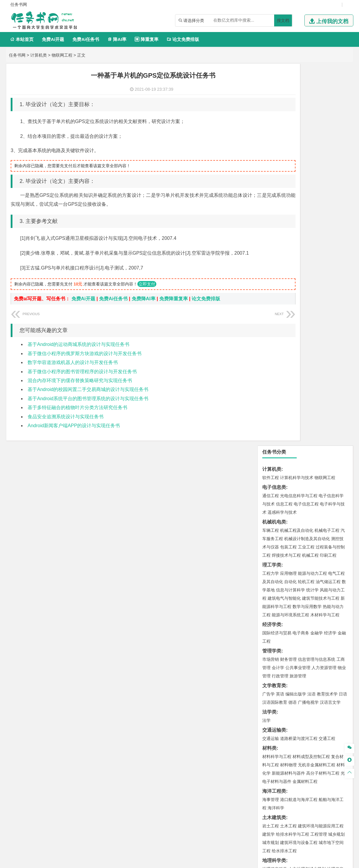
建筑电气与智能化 (284, 216)
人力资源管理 (324, 286)
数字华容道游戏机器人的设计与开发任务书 (73, 362)
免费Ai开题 (53, 39)
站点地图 (267, 861)
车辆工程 (271, 149)
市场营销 (271, 277)
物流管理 (288, 575)
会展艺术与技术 (303, 644)
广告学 (269, 312)
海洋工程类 (274, 409)
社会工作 (297, 679)
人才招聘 (287, 806)
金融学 (317, 251)
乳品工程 (294, 609)
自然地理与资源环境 (308, 495)
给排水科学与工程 (293, 452)
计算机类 (39, 55)
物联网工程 (62, 55)
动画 (342, 636)
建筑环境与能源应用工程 (321, 444)
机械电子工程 (327, 149)
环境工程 (271, 522)
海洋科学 (276, 426)
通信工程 (271, 114)
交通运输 (271, 357)
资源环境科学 (288, 530)
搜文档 (283, 20)
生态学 (274, 705)
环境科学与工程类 (281, 513)
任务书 (269, 764)
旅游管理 (298, 294)
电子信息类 (274, 105)
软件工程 (271, 96)
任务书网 (17, 55)
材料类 (269, 366)
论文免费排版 (183, 39)
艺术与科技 (329, 644)
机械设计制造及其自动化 (307, 157)
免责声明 (256, 814)
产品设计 (310, 636)
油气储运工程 (328, 200)
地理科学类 (274, 479)
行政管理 (280, 294)
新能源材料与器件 (288, 391)
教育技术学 (327, 312)
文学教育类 (274, 304)
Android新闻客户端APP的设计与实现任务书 (74, 426)
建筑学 (269, 452)
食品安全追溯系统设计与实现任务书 (66, 417)
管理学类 (272, 269)
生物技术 (336, 593)
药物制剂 (310, 601)
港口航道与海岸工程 (299, 418)
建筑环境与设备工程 (299, 461)
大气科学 (280, 495)
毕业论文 (272, 724)
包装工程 (288, 165)
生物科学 (339, 609)
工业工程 (306, 165)
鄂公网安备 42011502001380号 (226, 861)
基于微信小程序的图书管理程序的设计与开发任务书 (82, 372)
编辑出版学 (296, 312)
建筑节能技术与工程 (321, 216)
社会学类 (272, 670)
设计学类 (272, 627)
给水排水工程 (284, 469)
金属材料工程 (305, 400)
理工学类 (272, 183)
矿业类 (269, 540)
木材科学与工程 (325, 233)
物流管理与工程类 (281, 566)
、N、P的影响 (277, 715)
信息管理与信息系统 (317, 277)
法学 (266, 339)
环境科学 (288, 522)
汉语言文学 (330, 320)
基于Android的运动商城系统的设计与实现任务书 (78, 344)
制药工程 (319, 593)
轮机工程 (306, 200)
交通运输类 (274, 348)
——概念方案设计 (281, 773)
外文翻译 (272, 754)
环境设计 (271, 636)
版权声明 (319, 806)
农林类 (269, 688)
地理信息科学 (275, 487)
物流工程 (271, 575)
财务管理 (288, 277)
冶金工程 (284, 556)
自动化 (290, 200)
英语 (280, 312)
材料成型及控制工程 (311, 375)
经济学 (330, 251)
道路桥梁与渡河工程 (299, 357)
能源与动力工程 (312, 192)
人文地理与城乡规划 (307, 487)
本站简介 (256, 806)
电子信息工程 (306, 122)
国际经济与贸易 (277, 251)
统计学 (312, 208)
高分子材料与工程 (323, 391)
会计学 (278, 286)
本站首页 (22, 39)
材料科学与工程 (277, 375)
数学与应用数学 (307, 225)
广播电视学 (308, 320)
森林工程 (325, 697)
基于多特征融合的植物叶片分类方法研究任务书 (77, 407)
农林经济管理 (294, 697)
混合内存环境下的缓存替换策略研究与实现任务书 (80, 380)
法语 (312, 312)
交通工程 (327, 357)
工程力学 (271, 192)
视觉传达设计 (275, 644)
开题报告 (272, 734)
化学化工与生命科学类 (286, 584)
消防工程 (332, 548)
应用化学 (301, 593)
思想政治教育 (275, 679)
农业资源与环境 (296, 705)
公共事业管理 (298, 286)
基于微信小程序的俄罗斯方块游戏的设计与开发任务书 (85, 354)
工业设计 (328, 636)
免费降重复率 (174, 299)
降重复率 (146, 39)
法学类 (269, 330)
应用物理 (288, 192)
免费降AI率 (144, 299)
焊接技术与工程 (286, 173)
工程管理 (319, 452)
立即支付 (147, 284)
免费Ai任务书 (86, 39)
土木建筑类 (274, 436)
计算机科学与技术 (297, 96)
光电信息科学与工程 (299, 114)
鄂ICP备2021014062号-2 (171, 861)
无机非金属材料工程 (317, 383)
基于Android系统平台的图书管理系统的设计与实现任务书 (88, 399)
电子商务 (301, 251)
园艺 (266, 697)
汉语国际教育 (275, 320)
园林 (312, 697)
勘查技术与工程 (308, 556)
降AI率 (117, 39)
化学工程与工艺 (277, 593)
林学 (276, 697)
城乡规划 (336, 452)
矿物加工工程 (275, 548)
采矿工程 (314, 548)
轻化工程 (276, 609)
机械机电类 (274, 140)
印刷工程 (328, 173)
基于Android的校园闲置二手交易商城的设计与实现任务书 (88, 389)
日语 (343, 312)
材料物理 (288, 383)
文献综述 (272, 744)
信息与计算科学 (290, 208)
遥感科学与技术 (282, 130)
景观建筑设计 (314, 652)
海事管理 (271, 418)
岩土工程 (271, 444)
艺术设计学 (290, 636)
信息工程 (284, 122)
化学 (325, 609)
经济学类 (272, 243)
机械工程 (310, 173)
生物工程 (312, 609)
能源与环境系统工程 (290, 233)
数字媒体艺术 (288, 652)
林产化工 (271, 618)
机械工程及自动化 (297, 149)
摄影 (332, 652)
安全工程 (297, 548)
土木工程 (288, 444)
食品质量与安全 (277, 601)
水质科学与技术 (312, 522)
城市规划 (271, 461)
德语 (293, 320)
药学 (297, 601)
